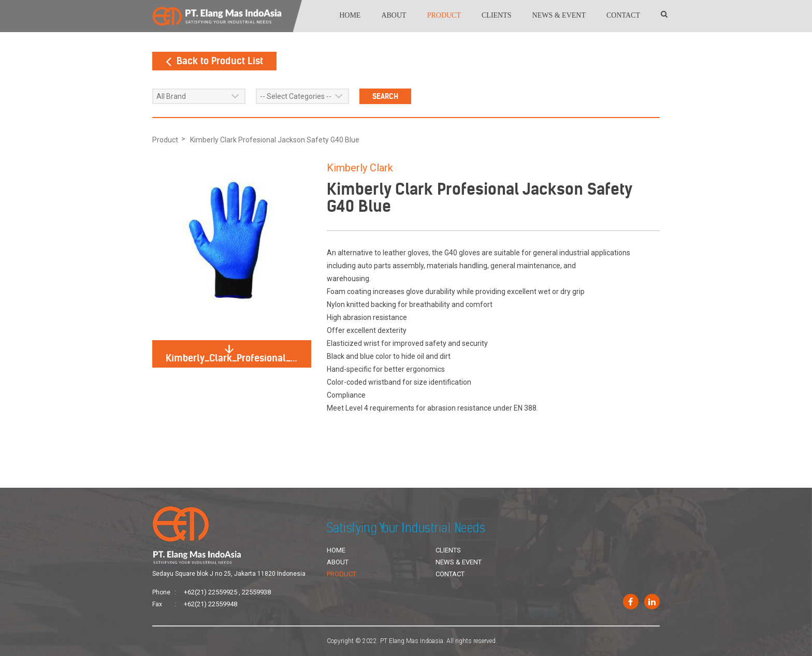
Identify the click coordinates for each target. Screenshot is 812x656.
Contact (623, 15)
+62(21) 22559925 (211, 592)
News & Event (559, 15)
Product (444, 15)
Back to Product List (214, 61)
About (394, 15)
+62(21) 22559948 (211, 604)
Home (350, 15)
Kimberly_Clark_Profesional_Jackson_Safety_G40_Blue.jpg (238, 354)
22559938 (256, 592)
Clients (497, 15)
